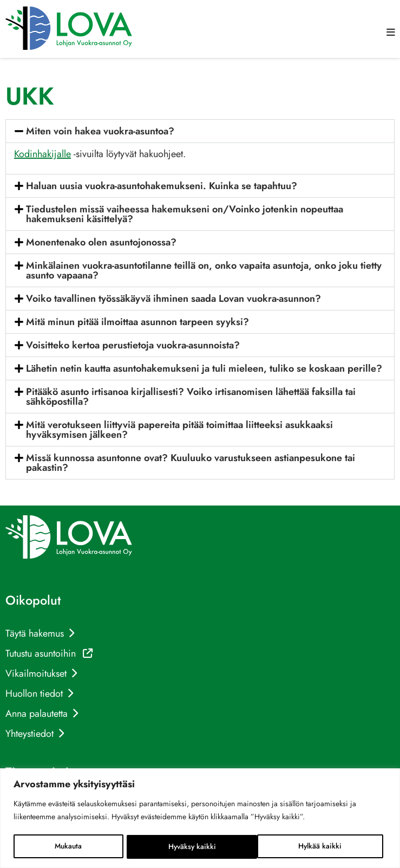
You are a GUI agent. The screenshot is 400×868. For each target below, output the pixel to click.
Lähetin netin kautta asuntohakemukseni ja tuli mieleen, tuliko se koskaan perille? (204, 368)
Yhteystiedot (29, 734)
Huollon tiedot (34, 694)
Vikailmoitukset (36, 673)
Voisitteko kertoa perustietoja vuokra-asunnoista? (133, 345)
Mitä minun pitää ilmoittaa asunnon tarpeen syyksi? (137, 322)
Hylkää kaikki (190, 847)
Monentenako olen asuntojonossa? (101, 242)
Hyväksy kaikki (321, 847)
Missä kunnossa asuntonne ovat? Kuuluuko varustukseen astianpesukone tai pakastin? (191, 463)
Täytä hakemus (35, 633)
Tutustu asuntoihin (49, 653)
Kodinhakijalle (42, 154)
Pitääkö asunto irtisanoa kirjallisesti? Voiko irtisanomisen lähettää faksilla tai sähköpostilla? (191, 397)
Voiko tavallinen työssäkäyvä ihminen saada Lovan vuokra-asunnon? (173, 299)
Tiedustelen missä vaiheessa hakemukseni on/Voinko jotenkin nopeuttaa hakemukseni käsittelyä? (185, 214)
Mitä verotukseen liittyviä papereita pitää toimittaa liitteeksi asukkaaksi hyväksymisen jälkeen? (179, 430)
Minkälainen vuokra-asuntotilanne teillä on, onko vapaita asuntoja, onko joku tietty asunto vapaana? (204, 270)
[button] (391, 33)
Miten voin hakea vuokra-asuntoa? (100, 131)
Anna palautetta (37, 714)
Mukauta (68, 847)
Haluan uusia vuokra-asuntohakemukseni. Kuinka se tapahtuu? (162, 186)
